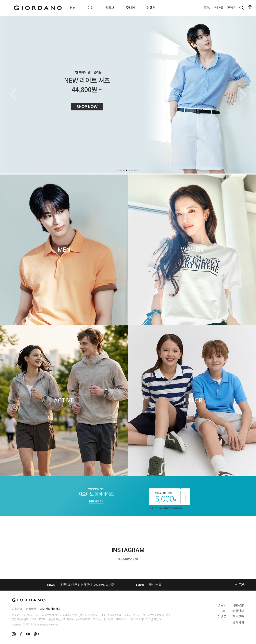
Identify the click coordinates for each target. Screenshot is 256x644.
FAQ (224, 611)
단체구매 (238, 617)
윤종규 (169, 615)
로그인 (207, 8)
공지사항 (238, 622)
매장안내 (238, 611)
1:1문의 (221, 605)
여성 (91, 8)
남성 (73, 8)
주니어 (130, 8)
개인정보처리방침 (50, 609)
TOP (242, 585)
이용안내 (17, 609)
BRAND (239, 605)
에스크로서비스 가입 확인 (145, 619)
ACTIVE (64, 400)
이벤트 (222, 617)
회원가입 (219, 8)
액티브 (110, 8)
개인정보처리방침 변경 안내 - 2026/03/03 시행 (87, 585)
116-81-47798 (38, 619)
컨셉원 (151, 8)
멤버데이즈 (155, 585)
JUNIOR (192, 400)
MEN (64, 250)
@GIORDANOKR (128, 559)
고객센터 (231, 8)
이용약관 (31, 609)
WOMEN (192, 250)
